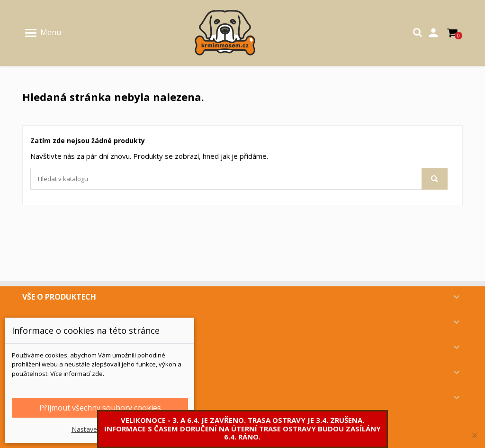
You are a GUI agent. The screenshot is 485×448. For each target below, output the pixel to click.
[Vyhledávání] (239, 179)
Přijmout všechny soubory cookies (100, 408)
